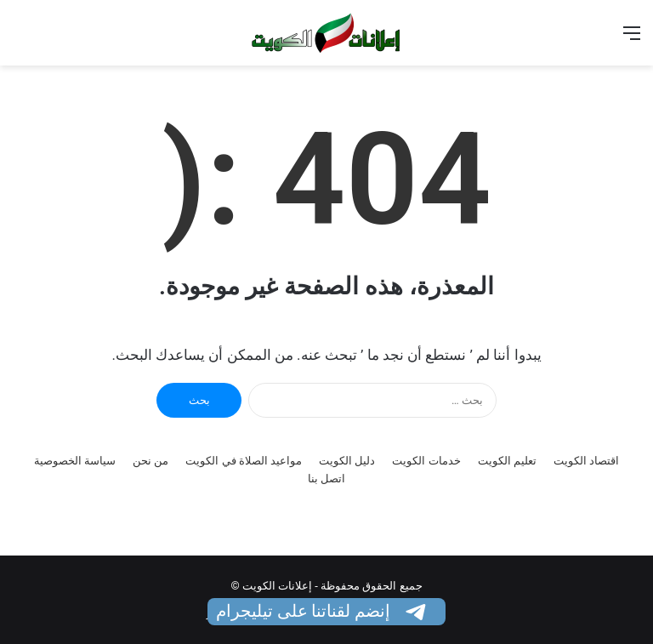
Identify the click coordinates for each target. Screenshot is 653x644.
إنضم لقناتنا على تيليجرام (323, 611)
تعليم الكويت (507, 461)
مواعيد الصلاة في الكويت (244, 461)
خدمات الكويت (426, 461)
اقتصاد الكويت (586, 461)
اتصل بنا (326, 479)
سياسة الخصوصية (75, 461)
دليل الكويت (347, 461)
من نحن (150, 461)
